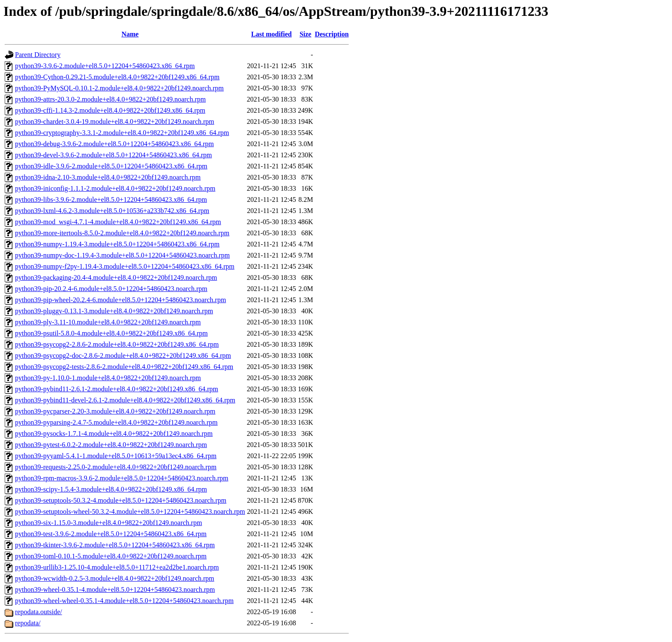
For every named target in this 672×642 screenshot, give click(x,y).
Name (130, 34)
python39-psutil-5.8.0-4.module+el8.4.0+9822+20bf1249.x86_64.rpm (111, 333)
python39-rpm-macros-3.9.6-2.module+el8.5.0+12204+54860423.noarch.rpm (122, 478)
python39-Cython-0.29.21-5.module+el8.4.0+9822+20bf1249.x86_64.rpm (117, 77)
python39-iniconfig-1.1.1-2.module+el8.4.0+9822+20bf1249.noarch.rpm (115, 188)
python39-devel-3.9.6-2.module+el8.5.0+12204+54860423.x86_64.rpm (113, 155)
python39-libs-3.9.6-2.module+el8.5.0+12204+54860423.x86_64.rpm (111, 199)
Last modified (271, 34)
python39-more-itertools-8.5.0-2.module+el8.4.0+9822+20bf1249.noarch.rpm (122, 233)
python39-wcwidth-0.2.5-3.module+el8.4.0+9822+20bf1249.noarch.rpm (115, 578)
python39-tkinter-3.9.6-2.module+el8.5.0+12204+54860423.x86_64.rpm (115, 545)
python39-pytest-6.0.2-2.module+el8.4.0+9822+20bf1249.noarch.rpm (111, 445)
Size (306, 34)
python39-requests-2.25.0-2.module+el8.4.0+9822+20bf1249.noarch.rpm (116, 467)
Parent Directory (38, 55)
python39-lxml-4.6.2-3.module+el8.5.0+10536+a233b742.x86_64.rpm (112, 211)
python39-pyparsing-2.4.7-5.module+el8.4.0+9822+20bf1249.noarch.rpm (116, 422)
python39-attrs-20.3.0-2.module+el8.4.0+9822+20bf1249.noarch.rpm (110, 99)
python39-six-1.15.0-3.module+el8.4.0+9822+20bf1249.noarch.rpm (108, 523)
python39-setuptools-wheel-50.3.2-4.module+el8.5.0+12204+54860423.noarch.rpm (130, 511)
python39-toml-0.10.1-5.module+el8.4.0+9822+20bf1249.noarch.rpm (111, 556)
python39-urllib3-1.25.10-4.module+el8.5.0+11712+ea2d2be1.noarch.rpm (117, 567)
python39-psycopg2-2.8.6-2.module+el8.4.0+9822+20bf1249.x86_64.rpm (117, 344)
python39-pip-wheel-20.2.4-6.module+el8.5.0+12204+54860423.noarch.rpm (120, 300)
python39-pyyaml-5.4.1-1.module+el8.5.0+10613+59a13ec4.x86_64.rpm (116, 456)
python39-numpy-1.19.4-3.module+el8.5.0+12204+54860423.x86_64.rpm (117, 244)
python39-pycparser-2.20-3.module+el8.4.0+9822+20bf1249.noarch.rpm (115, 411)
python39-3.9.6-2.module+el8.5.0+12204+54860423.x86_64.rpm (105, 66)
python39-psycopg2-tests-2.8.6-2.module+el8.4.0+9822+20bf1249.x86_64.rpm (124, 367)
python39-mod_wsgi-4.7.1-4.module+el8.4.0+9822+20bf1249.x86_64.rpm (118, 222)
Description (331, 34)
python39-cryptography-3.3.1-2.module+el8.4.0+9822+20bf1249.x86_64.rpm (122, 133)
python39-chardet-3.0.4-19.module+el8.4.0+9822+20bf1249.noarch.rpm (115, 121)
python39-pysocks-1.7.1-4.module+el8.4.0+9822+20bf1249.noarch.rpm (114, 433)
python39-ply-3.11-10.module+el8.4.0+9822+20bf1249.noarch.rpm (108, 322)
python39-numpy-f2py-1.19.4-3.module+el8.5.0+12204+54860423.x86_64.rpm (125, 266)
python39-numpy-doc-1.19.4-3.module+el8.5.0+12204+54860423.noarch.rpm (122, 255)
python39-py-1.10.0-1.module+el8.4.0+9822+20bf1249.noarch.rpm (108, 378)
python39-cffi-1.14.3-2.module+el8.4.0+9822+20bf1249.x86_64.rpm (110, 110)
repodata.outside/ (39, 612)
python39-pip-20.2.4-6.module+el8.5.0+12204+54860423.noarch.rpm (111, 289)
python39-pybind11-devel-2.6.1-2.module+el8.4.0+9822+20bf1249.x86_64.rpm (125, 400)
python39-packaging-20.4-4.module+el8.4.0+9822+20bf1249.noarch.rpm (116, 277)
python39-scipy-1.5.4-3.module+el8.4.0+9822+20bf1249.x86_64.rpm (111, 489)
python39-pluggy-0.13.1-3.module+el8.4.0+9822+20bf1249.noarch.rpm (114, 311)
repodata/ (28, 623)
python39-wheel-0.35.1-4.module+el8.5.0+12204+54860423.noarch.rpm (115, 589)
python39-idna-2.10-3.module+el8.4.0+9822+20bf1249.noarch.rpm (108, 177)
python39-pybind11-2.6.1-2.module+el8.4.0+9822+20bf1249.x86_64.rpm (117, 389)
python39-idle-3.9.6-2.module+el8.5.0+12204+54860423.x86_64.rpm (111, 166)
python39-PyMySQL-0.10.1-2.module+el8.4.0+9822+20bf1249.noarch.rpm (119, 88)
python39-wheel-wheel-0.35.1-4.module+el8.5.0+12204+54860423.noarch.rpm (124, 601)
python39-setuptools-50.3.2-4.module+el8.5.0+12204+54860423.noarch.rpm (121, 500)
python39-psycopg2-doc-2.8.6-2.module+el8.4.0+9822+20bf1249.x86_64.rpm (123, 355)
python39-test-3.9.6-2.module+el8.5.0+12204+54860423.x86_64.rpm (111, 534)
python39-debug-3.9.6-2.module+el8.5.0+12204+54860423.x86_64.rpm (114, 144)
